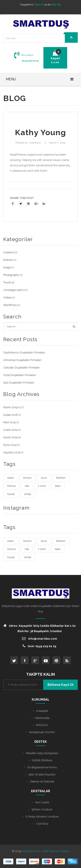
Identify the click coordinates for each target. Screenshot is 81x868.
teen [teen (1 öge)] (58, 486)
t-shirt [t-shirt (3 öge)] (42, 486)
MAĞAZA (42, 725)
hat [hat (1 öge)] (27, 486)
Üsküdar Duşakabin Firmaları (22, 368)
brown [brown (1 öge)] (28, 478)
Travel (7, 282)
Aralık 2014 (10, 430)
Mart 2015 (9, 422)
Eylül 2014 (10, 445)
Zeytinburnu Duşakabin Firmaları (24, 352)
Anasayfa (42, 711)
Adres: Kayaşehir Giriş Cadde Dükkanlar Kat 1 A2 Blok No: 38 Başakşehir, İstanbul (40, 628)
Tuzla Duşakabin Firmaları (20, 375)
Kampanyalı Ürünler (42, 732)
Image (7, 267)
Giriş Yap (56, 5)
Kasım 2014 (10, 437)
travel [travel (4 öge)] (11, 494)
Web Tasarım (51, 851)
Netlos (65, 851)
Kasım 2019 (10, 407)
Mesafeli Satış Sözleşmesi (42, 753)
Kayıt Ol (39, 5)
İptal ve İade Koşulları (42, 774)
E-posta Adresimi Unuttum (42, 817)
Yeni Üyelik (42, 802)
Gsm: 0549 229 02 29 (39, 646)
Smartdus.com (31, 851)
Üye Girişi (42, 824)
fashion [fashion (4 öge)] (61, 478)
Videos (7, 297)
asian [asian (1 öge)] (11, 478)
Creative (8, 252)
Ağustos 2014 (12, 452)
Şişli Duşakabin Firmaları (19, 383)
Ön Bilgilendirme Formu (42, 767)
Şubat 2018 (10, 415)
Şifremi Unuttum (42, 809)
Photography (11, 275)
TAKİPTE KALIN (40, 674)
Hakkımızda (42, 718)
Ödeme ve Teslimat (42, 782)
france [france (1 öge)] (11, 486)
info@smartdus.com (40, 638)
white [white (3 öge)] (28, 494)
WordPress (10, 305)
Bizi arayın (28, 55)
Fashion (8, 260)
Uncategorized (12, 290)
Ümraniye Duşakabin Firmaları (22, 360)
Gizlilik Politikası (42, 760)
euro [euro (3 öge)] (44, 478)
